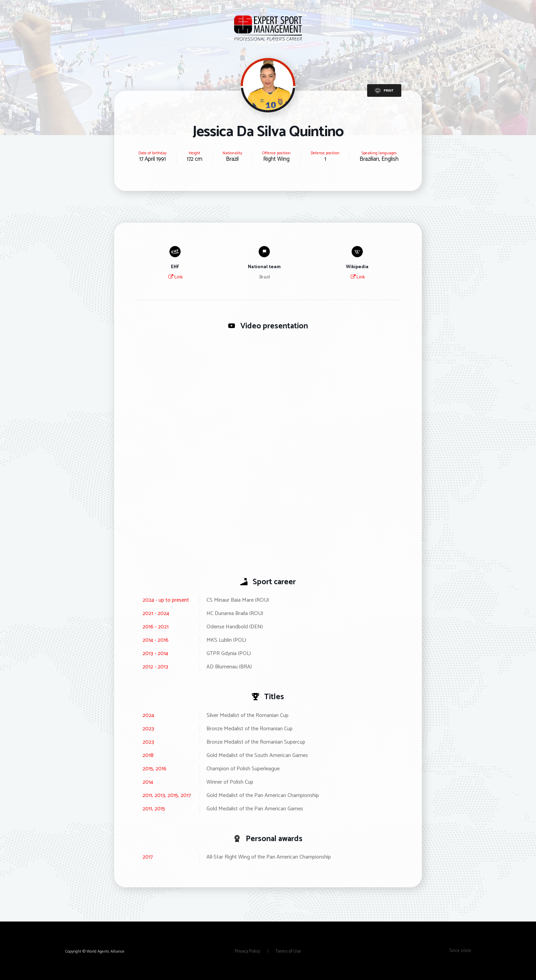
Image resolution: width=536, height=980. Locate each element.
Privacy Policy (248, 951)
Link (176, 277)
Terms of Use (288, 951)
